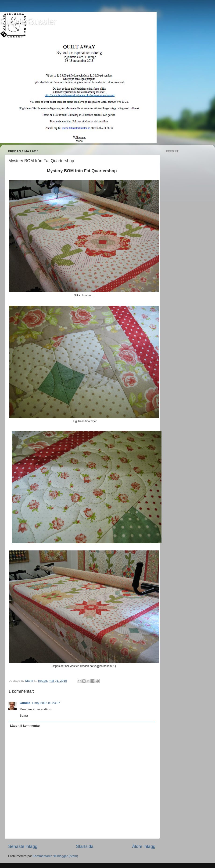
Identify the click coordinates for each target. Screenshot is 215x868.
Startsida (85, 846)
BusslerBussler (28, 22)
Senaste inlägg (23, 846)
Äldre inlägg (144, 846)
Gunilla (25, 703)
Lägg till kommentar (25, 726)
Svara (24, 716)
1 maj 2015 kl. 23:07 (46, 703)
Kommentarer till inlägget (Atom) (55, 856)
